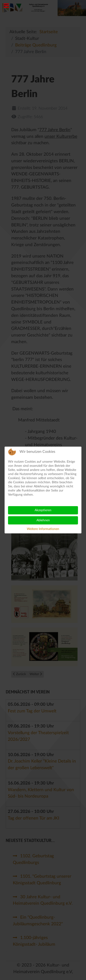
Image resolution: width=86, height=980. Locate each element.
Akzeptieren (43, 510)
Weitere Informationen (43, 529)
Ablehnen (43, 520)
